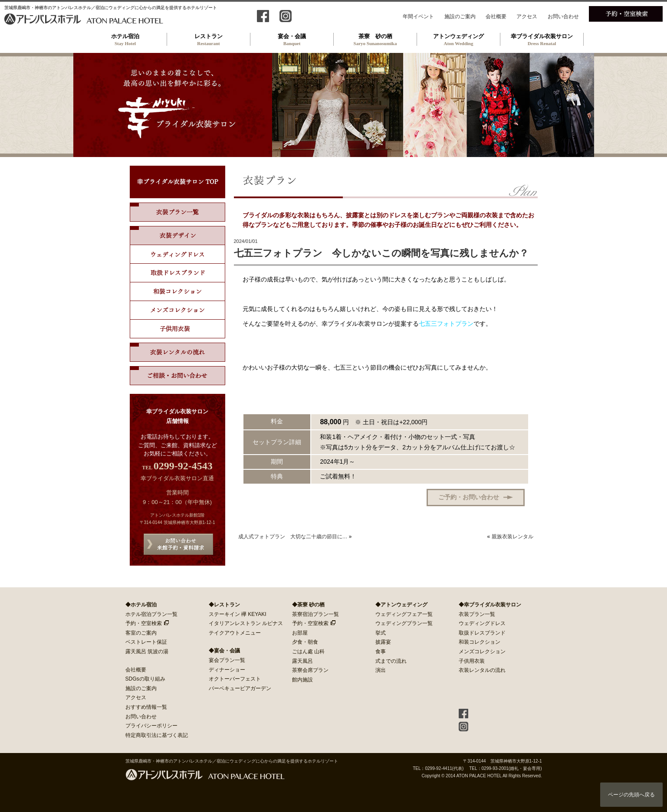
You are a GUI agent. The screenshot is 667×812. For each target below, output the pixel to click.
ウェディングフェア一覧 (404, 614)
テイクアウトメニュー (235, 633)
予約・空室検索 (144, 623)
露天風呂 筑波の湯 (147, 652)
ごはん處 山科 (308, 652)
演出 (381, 670)
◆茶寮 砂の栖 (308, 605)
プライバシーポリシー (151, 726)
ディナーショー (227, 670)
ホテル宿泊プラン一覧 (151, 614)
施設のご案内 (460, 16)
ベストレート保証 (146, 642)
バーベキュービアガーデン (240, 688)
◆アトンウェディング (401, 605)
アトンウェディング (459, 39)
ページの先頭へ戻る (631, 795)
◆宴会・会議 (224, 651)
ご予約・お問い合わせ (469, 497)
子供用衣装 (472, 661)
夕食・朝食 (305, 642)
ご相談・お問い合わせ (177, 376)
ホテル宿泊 (125, 39)
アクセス (527, 16)
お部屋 (300, 633)
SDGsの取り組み (145, 679)
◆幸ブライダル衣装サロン (490, 605)
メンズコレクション (177, 310)
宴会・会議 (292, 39)
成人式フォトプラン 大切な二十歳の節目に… (293, 537)
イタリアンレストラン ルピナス (246, 623)
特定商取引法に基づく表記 (157, 735)
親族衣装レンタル (513, 537)
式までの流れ (391, 661)
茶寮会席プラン (310, 670)
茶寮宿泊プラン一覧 (315, 614)
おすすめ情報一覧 (146, 707)
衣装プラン (177, 212)
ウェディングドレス (177, 254)
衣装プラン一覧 (477, 614)
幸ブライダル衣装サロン (542, 39)
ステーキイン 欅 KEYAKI (238, 614)
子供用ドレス (177, 329)
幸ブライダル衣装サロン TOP (177, 182)
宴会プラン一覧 (227, 660)
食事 (381, 652)
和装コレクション (177, 292)
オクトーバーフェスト (235, 679)
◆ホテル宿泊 (141, 605)
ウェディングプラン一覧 (404, 623)
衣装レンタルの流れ (177, 352)
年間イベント (418, 16)
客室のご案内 (141, 633)
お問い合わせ (563, 16)
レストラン (209, 39)
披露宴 (383, 642)
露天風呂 (302, 661)
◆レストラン (224, 605)
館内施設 (302, 680)
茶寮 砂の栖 (375, 39)
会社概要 (496, 16)
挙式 (381, 633)
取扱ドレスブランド (177, 273)
